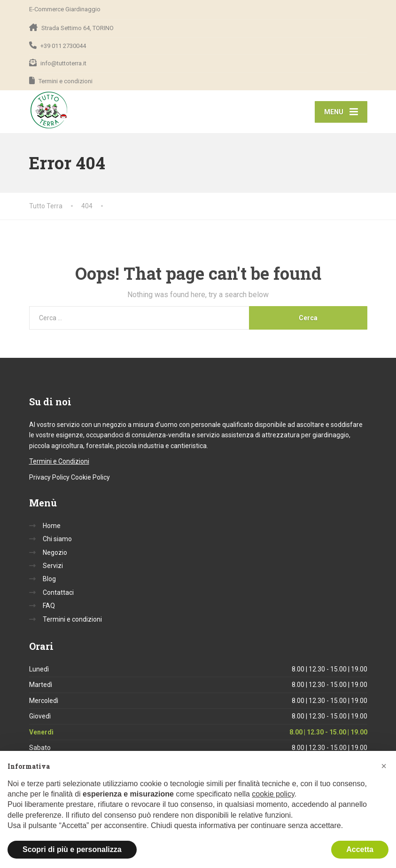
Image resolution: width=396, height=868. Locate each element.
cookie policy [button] (273, 794)
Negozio (55, 552)
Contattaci (58, 592)
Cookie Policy (90, 477)
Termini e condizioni (72, 619)
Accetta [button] (360, 849)
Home (52, 526)
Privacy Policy (49, 477)
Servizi (53, 566)
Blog (49, 579)
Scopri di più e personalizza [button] (72, 849)
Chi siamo (57, 539)
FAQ (49, 606)
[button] (384, 766)
